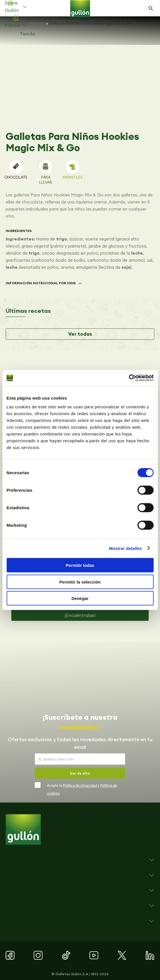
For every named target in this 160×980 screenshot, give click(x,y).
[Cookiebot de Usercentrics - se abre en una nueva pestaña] (129, 378)
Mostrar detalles (126, 548)
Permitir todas (80, 565)
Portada (37, 23)
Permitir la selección (80, 582)
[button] (151, 8)
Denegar (80, 598)
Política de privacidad (80, 785)
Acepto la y (82, 789)
